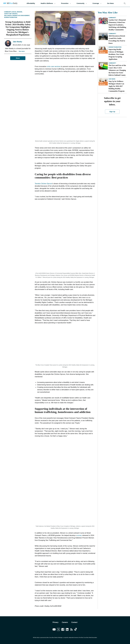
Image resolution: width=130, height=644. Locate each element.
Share (18, 58)
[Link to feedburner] (72, 630)
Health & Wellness (48, 3)
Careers (65, 622)
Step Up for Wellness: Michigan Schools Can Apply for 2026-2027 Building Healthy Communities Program (117, 86)
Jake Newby (17, 42)
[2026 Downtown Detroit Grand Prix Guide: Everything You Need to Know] (103, 36)
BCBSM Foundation (11, 17)
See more (22, 51)
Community (82, 3)
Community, (8, 12)
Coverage (97, 3)
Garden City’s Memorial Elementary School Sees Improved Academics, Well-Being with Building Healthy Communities (117, 25)
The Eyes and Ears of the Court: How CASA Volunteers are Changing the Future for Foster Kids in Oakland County (117, 70)
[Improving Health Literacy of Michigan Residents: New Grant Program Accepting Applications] (103, 50)
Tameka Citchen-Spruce (43, 184)
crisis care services (54, 66)
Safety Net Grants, (11, 14)
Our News (110, 3)
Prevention (66, 3)
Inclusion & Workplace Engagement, (17, 16)
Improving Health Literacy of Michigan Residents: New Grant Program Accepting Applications (116, 54)
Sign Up (112, 112)
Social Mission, (17, 12)
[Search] (125, 3)
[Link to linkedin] (67, 630)
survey (79, 535)
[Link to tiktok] (76, 630)
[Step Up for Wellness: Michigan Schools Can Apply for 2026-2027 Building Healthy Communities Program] (103, 82)
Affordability (31, 3)
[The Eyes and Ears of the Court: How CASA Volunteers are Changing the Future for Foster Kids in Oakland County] (103, 66)
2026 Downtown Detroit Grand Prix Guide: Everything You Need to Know (117, 40)
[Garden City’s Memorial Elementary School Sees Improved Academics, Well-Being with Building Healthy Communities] (103, 20)
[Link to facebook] (63, 630)
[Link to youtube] (54, 630)
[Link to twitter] (58, 630)
